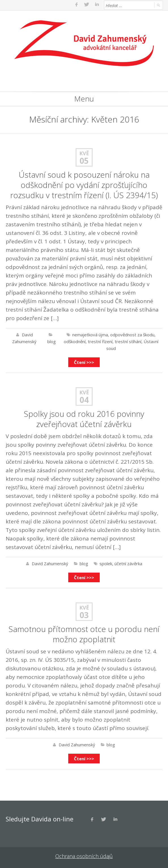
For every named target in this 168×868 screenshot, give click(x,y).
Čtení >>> (84, 362)
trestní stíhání (128, 341)
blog (52, 341)
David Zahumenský (50, 564)
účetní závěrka (128, 564)
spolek (106, 564)
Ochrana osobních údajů (84, 856)
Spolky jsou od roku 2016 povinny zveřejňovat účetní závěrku (84, 419)
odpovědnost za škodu (132, 335)
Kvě (84, 153)
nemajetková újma (90, 335)
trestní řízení (100, 341)
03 (84, 615)
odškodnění (75, 341)
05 (84, 161)
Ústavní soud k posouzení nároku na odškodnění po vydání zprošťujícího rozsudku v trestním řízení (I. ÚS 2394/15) (84, 185)
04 (84, 400)
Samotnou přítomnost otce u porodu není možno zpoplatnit (84, 634)
